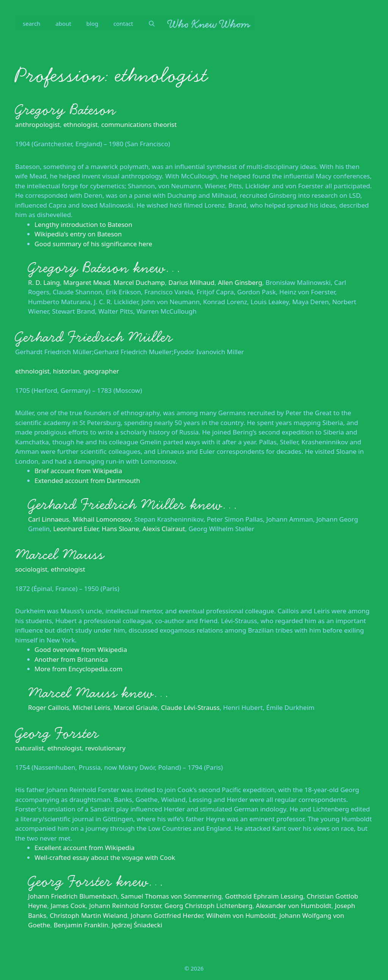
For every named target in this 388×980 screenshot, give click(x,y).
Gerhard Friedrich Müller (94, 337)
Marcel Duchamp (139, 282)
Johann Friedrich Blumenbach (73, 896)
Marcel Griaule (136, 707)
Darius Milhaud (191, 282)
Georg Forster (57, 733)
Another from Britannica (71, 659)
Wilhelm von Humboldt (241, 915)
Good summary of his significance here (93, 244)
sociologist (31, 569)
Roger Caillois (49, 707)
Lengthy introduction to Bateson (83, 224)
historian (66, 371)
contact (123, 23)
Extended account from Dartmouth (87, 481)
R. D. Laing (44, 282)
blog (92, 23)
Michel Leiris (92, 707)
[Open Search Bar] (152, 23)
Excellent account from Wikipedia (84, 848)
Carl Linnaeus (48, 519)
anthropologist (38, 124)
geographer (101, 371)
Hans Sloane (120, 529)
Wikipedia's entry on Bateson (78, 234)
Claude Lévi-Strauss (190, 707)
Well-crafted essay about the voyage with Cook (105, 857)
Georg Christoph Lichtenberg (208, 906)
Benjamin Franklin (81, 925)
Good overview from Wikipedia (81, 649)
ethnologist (81, 124)
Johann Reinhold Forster (125, 906)
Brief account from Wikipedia (78, 471)
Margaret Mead (87, 282)
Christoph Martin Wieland (88, 915)
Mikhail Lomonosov (102, 519)
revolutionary (105, 748)
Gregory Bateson (66, 110)
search (31, 23)
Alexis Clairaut (164, 529)
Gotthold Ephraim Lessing (264, 896)
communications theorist (139, 124)
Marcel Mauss (60, 555)
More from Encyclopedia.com (78, 669)
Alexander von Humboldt (294, 906)
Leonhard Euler (76, 529)
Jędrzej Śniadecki (137, 925)
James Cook (68, 906)
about (63, 23)
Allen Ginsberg (240, 282)
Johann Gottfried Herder (167, 915)
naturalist (30, 748)
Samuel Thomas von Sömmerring (171, 896)
